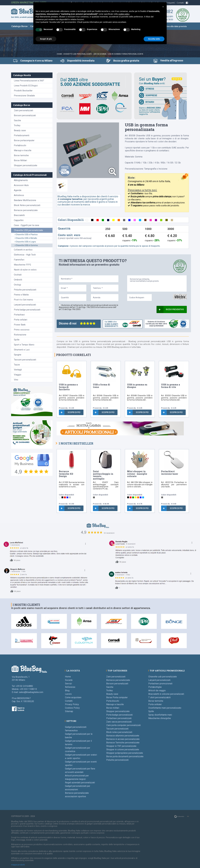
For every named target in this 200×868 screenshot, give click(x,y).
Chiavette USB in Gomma (26, 245)
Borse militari (113, 708)
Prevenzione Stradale (24, 96)
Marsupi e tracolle (23, 150)
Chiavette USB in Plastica (26, 234)
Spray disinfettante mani (160, 715)
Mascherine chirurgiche (160, 718)
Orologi (17, 285)
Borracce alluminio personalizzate (123, 736)
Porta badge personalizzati (27, 310)
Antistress (19, 195)
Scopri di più (70, 412)
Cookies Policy (72, 708)
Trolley (17, 125)
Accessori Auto (21, 185)
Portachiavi (19, 315)
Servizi (68, 684)
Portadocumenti (22, 135)
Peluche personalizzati (25, 290)
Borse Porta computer (117, 697)
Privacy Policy (72, 704)
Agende (18, 190)
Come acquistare (73, 697)
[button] (163, 7)
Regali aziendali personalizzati (80, 783)
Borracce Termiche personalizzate (123, 743)
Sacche (17, 120)
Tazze (17, 365)
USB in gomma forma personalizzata (125, 54)
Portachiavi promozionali (160, 684)
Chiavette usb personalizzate (163, 677)
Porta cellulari (21, 320)
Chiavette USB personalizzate (78, 54)
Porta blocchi (113, 701)
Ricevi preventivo (171, 309)
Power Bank (20, 325)
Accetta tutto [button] (154, 39)
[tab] (62, 185)
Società (69, 680)
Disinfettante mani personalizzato (165, 708)
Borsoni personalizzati (25, 115)
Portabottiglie (155, 687)
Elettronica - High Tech (25, 255)
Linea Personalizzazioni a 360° (29, 81)
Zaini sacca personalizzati (119, 722)
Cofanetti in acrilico (23, 250)
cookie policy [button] (124, 14)
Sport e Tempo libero (24, 345)
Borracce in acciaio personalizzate (123, 739)
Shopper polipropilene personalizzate (125, 753)
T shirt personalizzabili (159, 697)
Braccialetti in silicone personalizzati (166, 694)
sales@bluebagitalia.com (31, 692)
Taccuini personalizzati (25, 360)
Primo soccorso (22, 330)
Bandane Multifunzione (25, 200)
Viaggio (18, 375)
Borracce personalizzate (26, 210)
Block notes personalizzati (119, 732)
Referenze (70, 687)
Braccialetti (19, 215)
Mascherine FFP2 (22, 265)
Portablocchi (20, 145)
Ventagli (18, 370)
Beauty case (20, 130)
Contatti (180, 3)
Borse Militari (20, 160)
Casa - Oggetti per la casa (26, 225)
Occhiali (18, 275)
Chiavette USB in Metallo (26, 238)
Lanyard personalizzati (25, 305)
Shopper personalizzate (26, 165)
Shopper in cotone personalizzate (123, 750)
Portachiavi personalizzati (119, 718)
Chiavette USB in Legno (25, 242)
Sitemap (69, 711)
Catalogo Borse (19, 26)
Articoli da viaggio (157, 690)
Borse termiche (21, 155)
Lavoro (68, 694)
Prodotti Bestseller (23, 91)
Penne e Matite (21, 295)
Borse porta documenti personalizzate (125, 756)
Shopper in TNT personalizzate (121, 746)
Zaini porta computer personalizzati (123, 725)
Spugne (18, 355)
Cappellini (19, 220)
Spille (17, 340)
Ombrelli (18, 280)
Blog (67, 690)
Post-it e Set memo (23, 300)
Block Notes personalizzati (27, 205)
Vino (16, 380)
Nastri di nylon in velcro (25, 270)
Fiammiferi (19, 260)
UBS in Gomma (100, 54)
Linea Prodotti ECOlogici (26, 86)
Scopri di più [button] (46, 39)
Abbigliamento (21, 180)
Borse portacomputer (24, 140)
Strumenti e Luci (22, 350)
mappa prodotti (18, 865)
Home (59, 54)
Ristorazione (20, 335)
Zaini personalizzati (23, 110)
